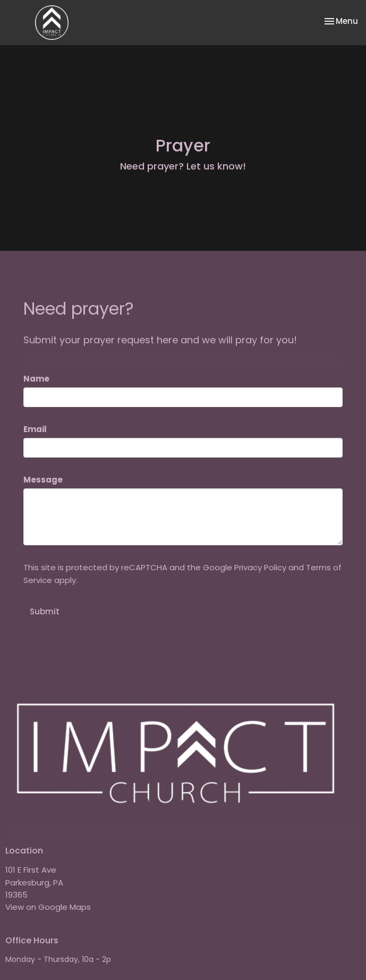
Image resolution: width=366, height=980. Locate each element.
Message (43, 480)
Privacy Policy (260, 567)
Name (36, 379)
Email (35, 429)
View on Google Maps (48, 907)
